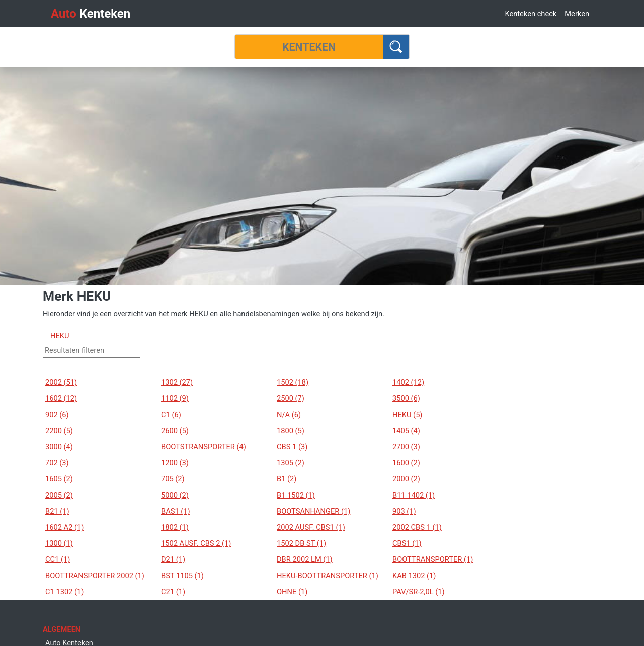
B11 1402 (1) (414, 495)
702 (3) (57, 463)
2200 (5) (59, 431)
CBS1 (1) (407, 543)
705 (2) (173, 479)
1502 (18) (293, 382)
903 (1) (404, 511)
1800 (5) (291, 431)
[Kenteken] (309, 47)
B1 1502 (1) (296, 495)
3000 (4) (59, 447)
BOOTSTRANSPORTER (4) (204, 447)
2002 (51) (61, 382)
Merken (577, 14)
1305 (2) (291, 463)
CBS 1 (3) (292, 447)
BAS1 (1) (176, 511)
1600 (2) (406, 463)
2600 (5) (175, 431)
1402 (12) (408, 382)
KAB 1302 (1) (414, 576)
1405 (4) (406, 431)
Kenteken (91, 14)
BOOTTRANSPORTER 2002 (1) (95, 576)
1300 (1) (59, 543)
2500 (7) (291, 398)
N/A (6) (289, 415)
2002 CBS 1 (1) (417, 527)
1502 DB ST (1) (301, 543)
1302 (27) (177, 382)
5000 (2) (175, 495)
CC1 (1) (58, 559)
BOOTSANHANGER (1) (313, 511)
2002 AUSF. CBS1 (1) (311, 527)
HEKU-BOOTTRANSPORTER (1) (328, 576)
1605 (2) (59, 479)
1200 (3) (175, 463)
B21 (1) (57, 511)
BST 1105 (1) (182, 576)
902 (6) (57, 415)
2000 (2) (406, 479)
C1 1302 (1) (64, 592)
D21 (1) (173, 559)
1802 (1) (175, 527)
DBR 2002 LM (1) (305, 559)
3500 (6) (406, 398)
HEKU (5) (407, 415)
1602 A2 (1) (64, 527)
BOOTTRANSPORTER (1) (433, 559)
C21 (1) (173, 592)
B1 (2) (287, 479)
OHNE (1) (292, 592)
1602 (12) (61, 398)
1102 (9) (175, 398)
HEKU (60, 336)
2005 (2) (59, 495)
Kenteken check (531, 14)
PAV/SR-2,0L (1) (419, 592)
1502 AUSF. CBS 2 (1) (196, 543)
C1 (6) (171, 415)
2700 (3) (406, 447)
